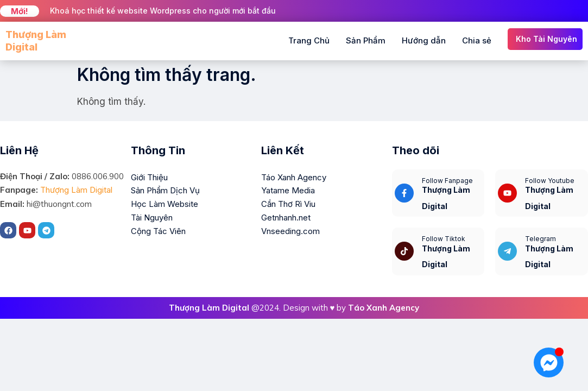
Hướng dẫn (424, 40)
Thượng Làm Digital (76, 190)
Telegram (540, 239)
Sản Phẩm (366, 40)
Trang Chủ (309, 40)
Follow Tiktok (444, 239)
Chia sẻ (477, 40)
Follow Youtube (550, 181)
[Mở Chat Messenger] (549, 362)
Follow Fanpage (447, 181)
